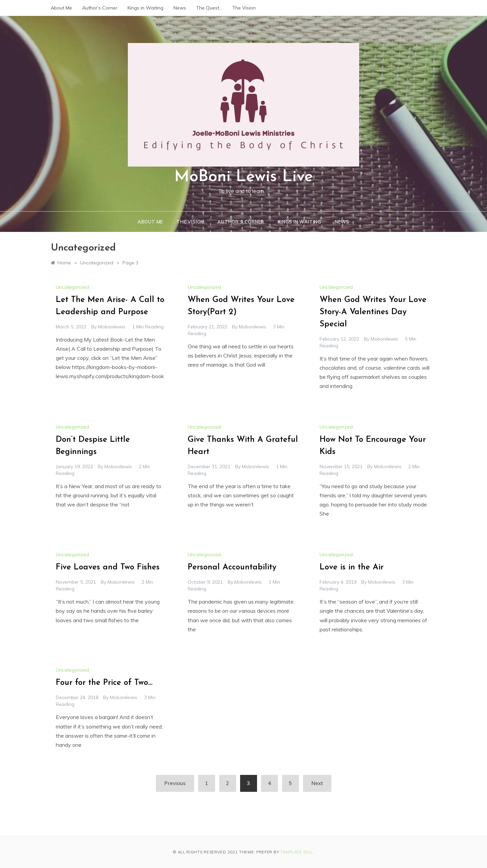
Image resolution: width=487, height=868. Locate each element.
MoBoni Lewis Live (244, 177)
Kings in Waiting (145, 8)
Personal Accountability (232, 567)
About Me (61, 8)
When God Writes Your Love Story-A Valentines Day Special (373, 312)
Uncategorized (72, 287)
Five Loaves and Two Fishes (108, 567)
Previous (175, 783)
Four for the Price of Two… (104, 683)
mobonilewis (112, 327)
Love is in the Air (352, 567)
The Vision (244, 8)
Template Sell (297, 852)
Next (317, 783)
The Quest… (209, 8)
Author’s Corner (100, 8)
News (180, 8)
